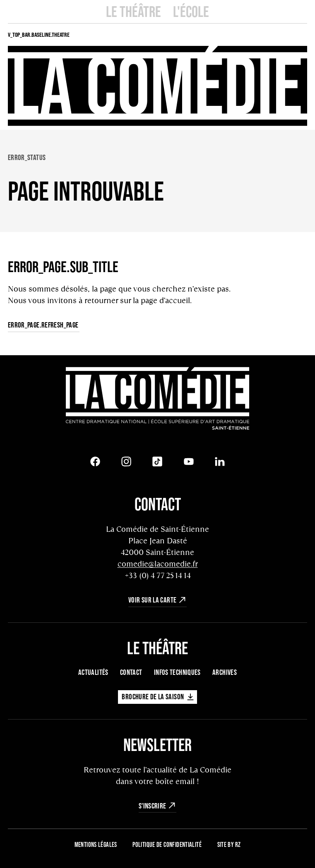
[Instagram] (126, 461)
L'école (191, 11)
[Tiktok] (157, 461)
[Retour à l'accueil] (157, 399)
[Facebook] (95, 461)
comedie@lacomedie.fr (158, 564)
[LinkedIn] (220, 461)
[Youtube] (189, 461)
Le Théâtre (133, 11)
